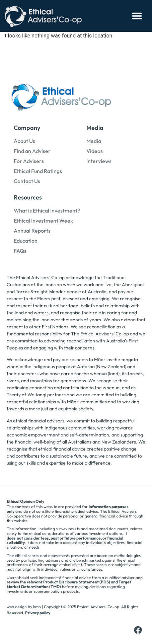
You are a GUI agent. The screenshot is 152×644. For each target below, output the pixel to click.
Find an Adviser (32, 151)
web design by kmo (24, 607)
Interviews (99, 161)
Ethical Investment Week (43, 221)
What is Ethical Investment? (47, 211)
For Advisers (29, 161)
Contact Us (27, 181)
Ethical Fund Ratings (38, 171)
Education (26, 241)
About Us (24, 141)
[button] (137, 16)
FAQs (20, 251)
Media (94, 141)
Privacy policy (38, 613)
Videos (95, 151)
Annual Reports (32, 231)
